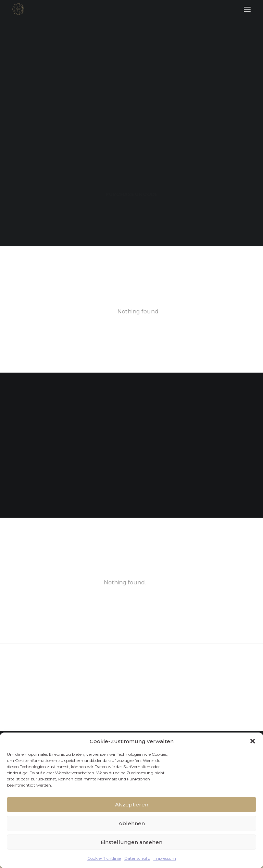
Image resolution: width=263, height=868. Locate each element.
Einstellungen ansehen (131, 842)
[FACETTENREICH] (18, 9)
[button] (253, 741)
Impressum (165, 858)
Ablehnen (132, 823)
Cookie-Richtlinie (104, 858)
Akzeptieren (132, 805)
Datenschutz (137, 858)
